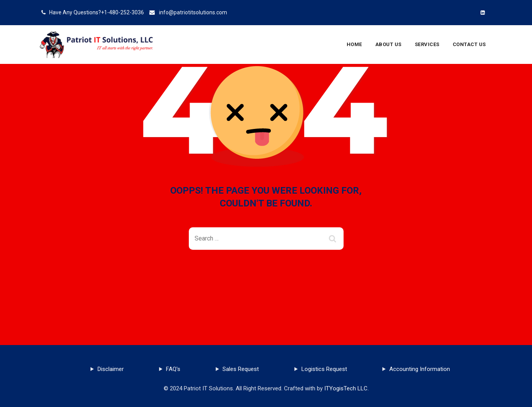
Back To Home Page (260, 278)
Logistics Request (324, 369)
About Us (388, 44)
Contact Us (469, 44)
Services (427, 44)
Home (354, 44)
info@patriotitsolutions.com (193, 12)
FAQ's (173, 369)
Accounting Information (420, 369)
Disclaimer (111, 369)
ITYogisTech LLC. (346, 388)
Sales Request (241, 369)
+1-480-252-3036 (122, 12)
